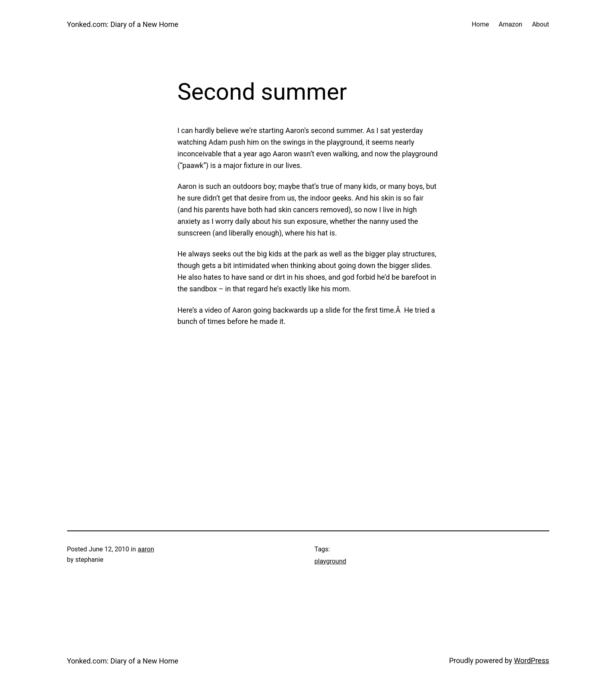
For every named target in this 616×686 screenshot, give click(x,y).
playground (331, 561)
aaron (146, 549)
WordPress (531, 660)
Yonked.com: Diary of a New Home (123, 24)
